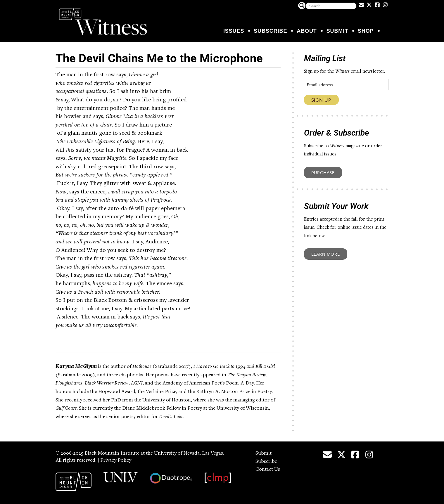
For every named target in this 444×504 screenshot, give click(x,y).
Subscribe (270, 31)
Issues (234, 31)
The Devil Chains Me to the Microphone (159, 58)
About (307, 31)
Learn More (326, 254)
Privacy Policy (116, 460)
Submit (337, 31)
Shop (366, 31)
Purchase (323, 172)
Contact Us (268, 470)
